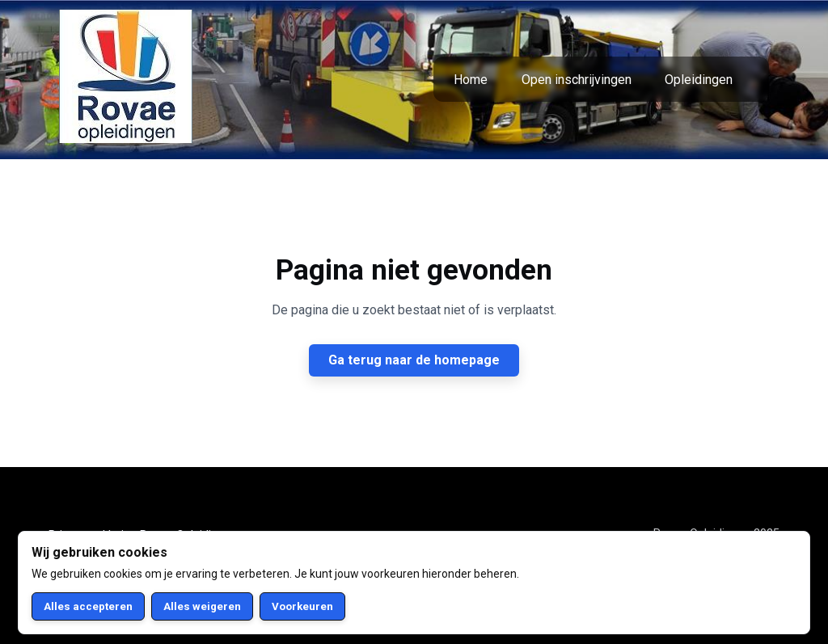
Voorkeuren (302, 606)
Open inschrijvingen (577, 80)
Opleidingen (699, 80)
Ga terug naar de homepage (414, 360)
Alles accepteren (88, 606)
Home (471, 80)
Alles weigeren (202, 606)
